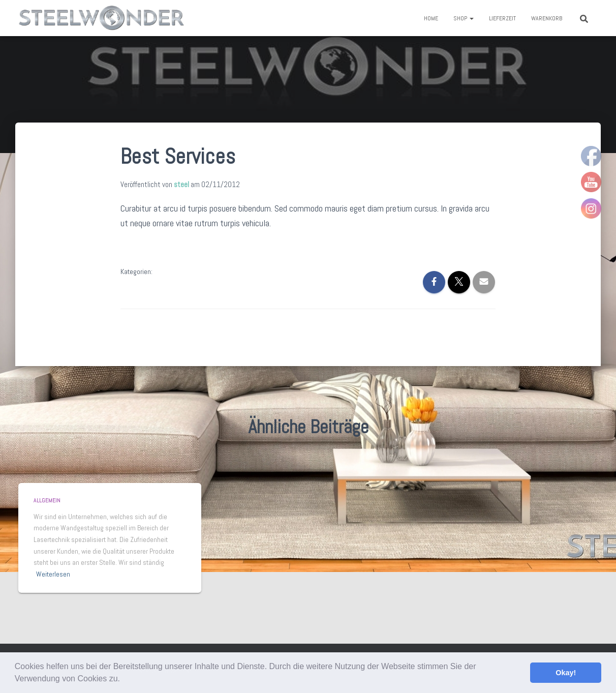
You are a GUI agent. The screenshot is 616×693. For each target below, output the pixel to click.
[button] (124, 680)
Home (431, 18)
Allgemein (47, 500)
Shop (464, 18)
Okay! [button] (566, 673)
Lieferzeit (502, 18)
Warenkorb (547, 18)
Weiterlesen (53, 574)
